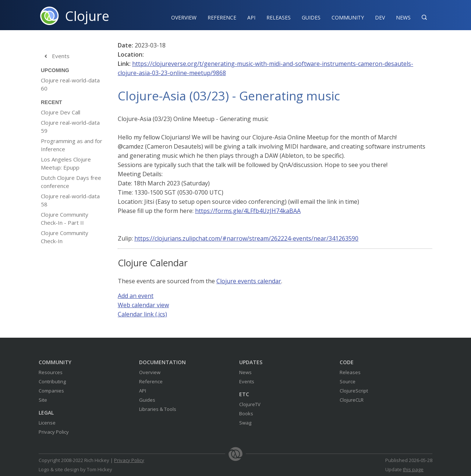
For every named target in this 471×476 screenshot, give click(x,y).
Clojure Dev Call (61, 112)
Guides (311, 17)
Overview (184, 17)
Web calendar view (143, 305)
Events (55, 56)
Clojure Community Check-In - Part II (65, 219)
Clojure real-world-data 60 (70, 84)
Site (43, 400)
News (403, 17)
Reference (151, 381)
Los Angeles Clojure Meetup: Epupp (66, 163)
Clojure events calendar (249, 281)
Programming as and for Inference (72, 145)
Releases (279, 17)
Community (348, 17)
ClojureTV (250, 404)
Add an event (136, 296)
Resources (51, 372)
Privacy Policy (54, 432)
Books (246, 413)
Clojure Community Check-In (65, 237)
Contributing (52, 381)
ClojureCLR (352, 400)
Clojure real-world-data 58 (70, 200)
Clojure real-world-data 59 (70, 127)
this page (413, 469)
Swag (245, 423)
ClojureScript (354, 391)
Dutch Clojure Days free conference (71, 182)
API (251, 17)
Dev (380, 17)
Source (348, 381)
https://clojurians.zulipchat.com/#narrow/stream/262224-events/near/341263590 (246, 238)
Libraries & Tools (158, 409)
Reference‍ (222, 17)
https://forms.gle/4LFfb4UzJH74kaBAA (248, 211)
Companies (51, 391)
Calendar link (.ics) (142, 314)
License (47, 423)
